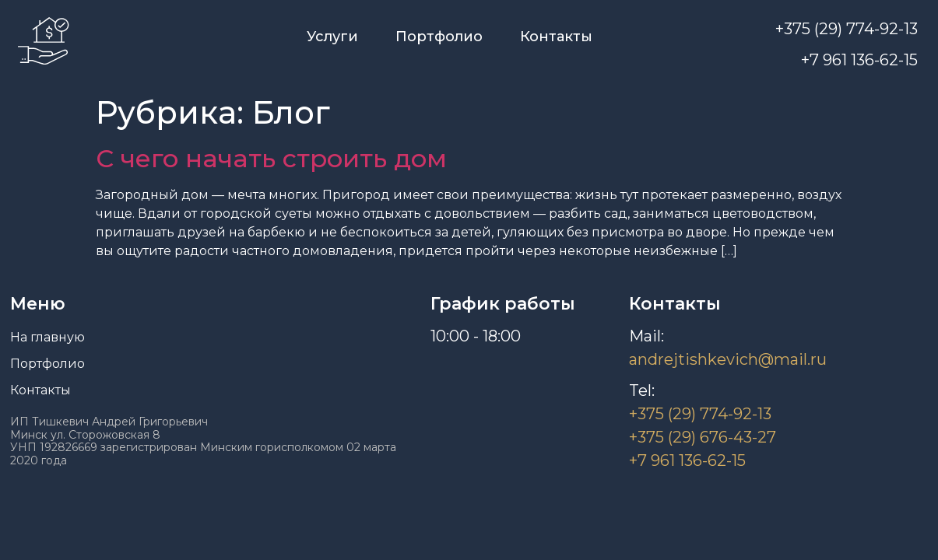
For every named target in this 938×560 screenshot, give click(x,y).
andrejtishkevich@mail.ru (728, 359)
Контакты (556, 37)
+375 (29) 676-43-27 (703, 437)
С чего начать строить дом (271, 158)
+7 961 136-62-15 (859, 60)
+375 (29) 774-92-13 (847, 29)
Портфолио (439, 37)
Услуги (332, 37)
